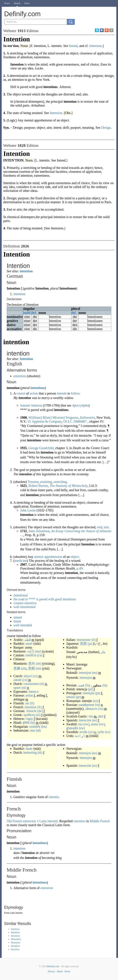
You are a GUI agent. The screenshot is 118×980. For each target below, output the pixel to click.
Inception (15, 946)
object (75, 557)
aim (106, 527)
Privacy (51, 971)
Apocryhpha (80, 405)
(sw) (86, 724)
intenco (34, 692)
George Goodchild (41, 448)
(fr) (40, 707)
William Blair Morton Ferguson (53, 418)
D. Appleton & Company (45, 421)
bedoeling (30, 752)
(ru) (98, 705)
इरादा (26, 723)
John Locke (28, 510)
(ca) (40, 655)
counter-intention (25, 603)
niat (32, 730)
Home (7, 3)
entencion (29, 821)
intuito (71, 697)
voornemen (31, 684)
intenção (89, 693)
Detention (16, 943)
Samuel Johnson (31, 405)
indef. (27, 313)
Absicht (31, 711)
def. (34, 313)
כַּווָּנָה (29, 719)
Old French (14, 821)
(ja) (90, 644)
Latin (43, 821)
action (34, 393)
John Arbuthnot (39, 531)
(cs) (35, 676)
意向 (32, 663)
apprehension (53, 557)
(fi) (32, 703)
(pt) (98, 693)
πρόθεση (29, 715)
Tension (33, 482)
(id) (38, 730)
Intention (26, 359)
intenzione (84, 640)
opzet (17, 688)
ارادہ (80, 736)
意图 (31, 668)
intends (62, 393)
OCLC (68, 421)
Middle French (100, 821)
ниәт (29, 644)
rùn (91, 716)
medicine (21, 561)
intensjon (85, 673)
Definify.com (53, 966)
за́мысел (91, 709)
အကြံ (30, 651)
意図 (83, 644)
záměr (18, 680)
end (99, 527)
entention (20, 376)
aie (27, 703)
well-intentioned (24, 607)
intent (17, 621)
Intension (15, 932)
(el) (38, 715)
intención (85, 720)
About (60, 971)
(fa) (88, 685)
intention (26, 271)
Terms (67, 971)
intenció (31, 655)
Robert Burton (38, 486)
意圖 (17, 668)
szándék (35, 726)
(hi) (33, 723)
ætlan (29, 695)
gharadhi (72, 728)
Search (17, 3)
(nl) (42, 684)
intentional (21, 595)
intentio (54, 797)
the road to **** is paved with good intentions (45, 599)
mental (39, 557)
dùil (101, 716)
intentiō (52, 821)
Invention (15, 936)
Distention (16, 939)
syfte (101, 732)
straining (46, 482)
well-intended (23, 625)
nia (80, 724)
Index (27, 3)
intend (18, 617)
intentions (38, 388)
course (21, 393)
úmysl (28, 676)
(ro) (95, 701)
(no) (95, 673)
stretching (60, 482)
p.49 (80, 568)
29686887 (80, 421)
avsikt (83, 732)
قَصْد (28, 640)
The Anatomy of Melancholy (69, 486)
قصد (81, 685)
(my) (38, 651)
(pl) (90, 689)
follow (75, 393)
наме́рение (87, 705)
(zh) (39, 663)
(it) (94, 640)
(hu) (44, 726)
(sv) (91, 732)
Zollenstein (87, 418)
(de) (40, 711)
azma (94, 724)
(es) (95, 720)
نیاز (103, 652)
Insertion (15, 949)
